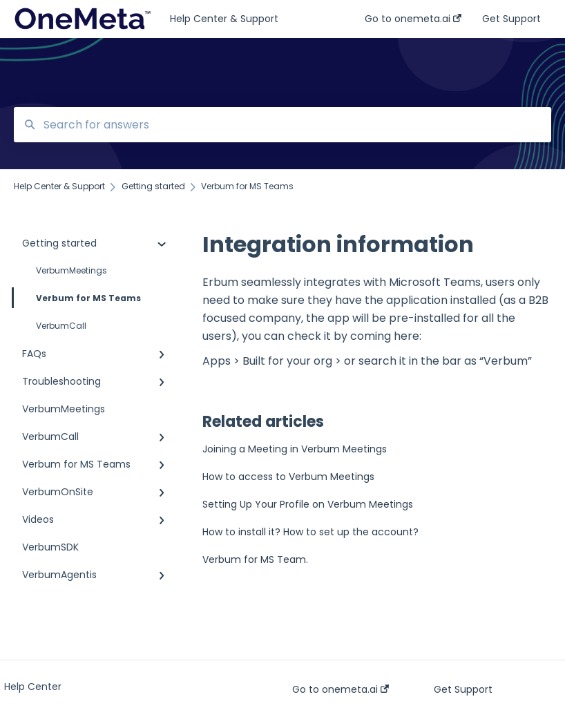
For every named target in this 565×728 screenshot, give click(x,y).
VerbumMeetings (71, 270)
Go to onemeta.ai (341, 689)
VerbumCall (61, 326)
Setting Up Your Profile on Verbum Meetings (308, 504)
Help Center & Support (224, 19)
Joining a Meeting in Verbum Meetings (295, 449)
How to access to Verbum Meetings (288, 477)
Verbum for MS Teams (77, 298)
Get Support (463, 689)
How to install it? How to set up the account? (310, 532)
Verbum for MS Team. (255, 559)
